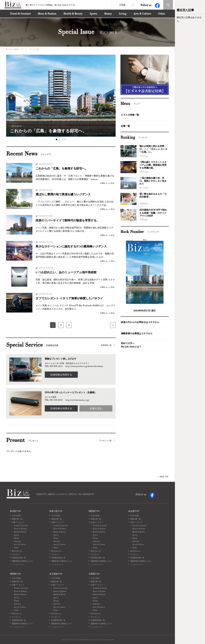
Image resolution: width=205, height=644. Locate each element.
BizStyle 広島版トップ (15, 49)
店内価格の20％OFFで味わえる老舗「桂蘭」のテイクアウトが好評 (153, 213)
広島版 (122, 5)
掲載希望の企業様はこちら (22, 561)
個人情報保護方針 (86, 494)
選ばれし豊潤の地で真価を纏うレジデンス (63, 194)
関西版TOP (94, 511)
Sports (93, 14)
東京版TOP (15, 511)
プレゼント (16, 554)
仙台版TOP (134, 511)
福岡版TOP (15, 574)
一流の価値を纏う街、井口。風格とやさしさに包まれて (153, 181)
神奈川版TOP (56, 511)
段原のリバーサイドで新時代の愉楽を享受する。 (67, 220)
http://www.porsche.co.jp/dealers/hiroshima (84, 366)
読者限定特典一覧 (19, 558)
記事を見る (96, 409)
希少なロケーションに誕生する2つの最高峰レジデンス (71, 247)
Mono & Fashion (47, 14)
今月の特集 (16, 516)
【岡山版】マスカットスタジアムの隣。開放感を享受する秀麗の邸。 (153, 165)
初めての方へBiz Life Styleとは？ (131, 345)
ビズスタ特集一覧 (130, 115)
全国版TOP (41, 494)
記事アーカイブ (18, 522)
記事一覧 (125, 126)
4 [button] (65, 140)
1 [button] (57, 140)
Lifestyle (17, 541)
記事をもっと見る (107, 183)
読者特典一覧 (106, 345)
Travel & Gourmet (20, 14)
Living (123, 14)
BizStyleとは (17, 551)
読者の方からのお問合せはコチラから (140, 322)
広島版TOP (94, 574)
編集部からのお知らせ (58, 494)
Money (108, 14)
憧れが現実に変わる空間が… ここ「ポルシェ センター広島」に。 (153, 149)
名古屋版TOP (56, 574)
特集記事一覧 (17, 519)
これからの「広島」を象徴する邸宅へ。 (62, 169)
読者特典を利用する (61, 375)
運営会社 (73, 494)
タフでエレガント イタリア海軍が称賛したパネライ (69, 298)
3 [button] (62, 140)
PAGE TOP (162, 477)
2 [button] (59, 140)
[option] (61, 96)
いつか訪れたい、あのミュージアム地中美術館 (66, 272)
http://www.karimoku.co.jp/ (77, 400)
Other (162, 14)
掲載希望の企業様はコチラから (137, 333)
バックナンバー (18, 564)
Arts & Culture (142, 14)
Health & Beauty (73, 14)
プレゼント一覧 (105, 440)
